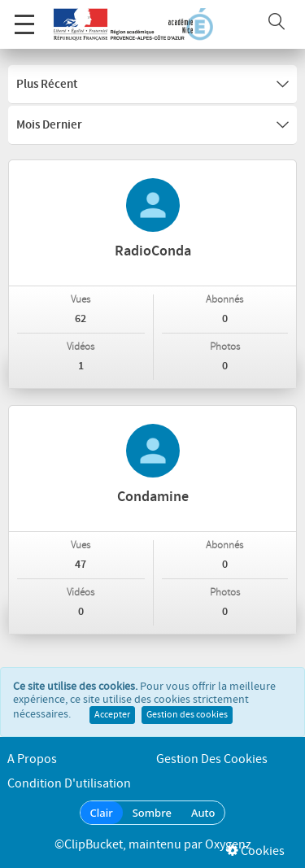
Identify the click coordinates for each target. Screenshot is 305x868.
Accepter (112, 715)
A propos (32, 759)
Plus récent (152, 85)
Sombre (152, 813)
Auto (203, 813)
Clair (102, 813)
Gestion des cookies (187, 715)
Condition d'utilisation (69, 784)
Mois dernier (152, 125)
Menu (24, 16)
